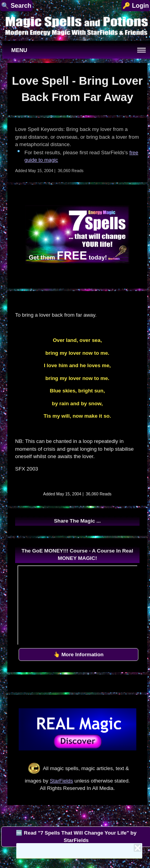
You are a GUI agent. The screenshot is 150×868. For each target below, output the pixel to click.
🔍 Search (16, 6)
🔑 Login (136, 6)
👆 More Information (79, 654)
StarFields (61, 781)
